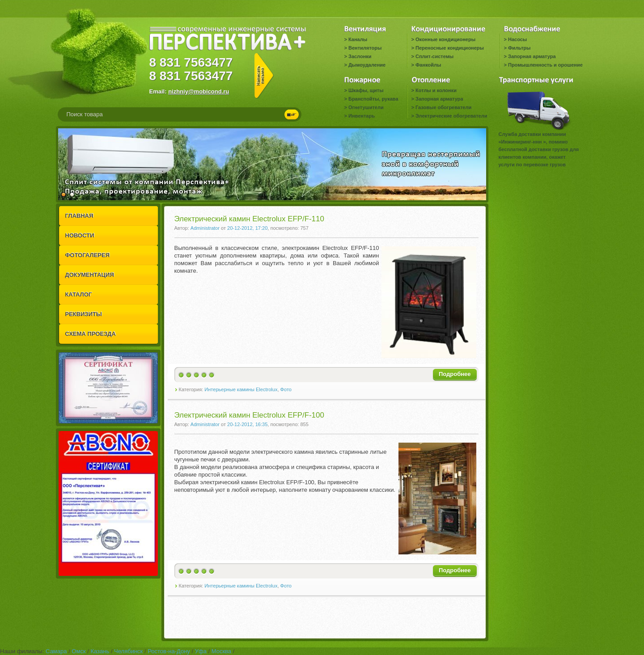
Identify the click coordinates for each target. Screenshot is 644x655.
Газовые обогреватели (443, 107)
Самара (56, 651)
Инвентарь (362, 116)
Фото (286, 389)
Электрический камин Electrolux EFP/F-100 (249, 415)
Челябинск (128, 651)
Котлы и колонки (436, 90)
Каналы (358, 39)
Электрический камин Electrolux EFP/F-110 (249, 219)
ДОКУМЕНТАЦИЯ (90, 275)
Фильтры (519, 48)
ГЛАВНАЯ (79, 216)
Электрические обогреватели (451, 116)
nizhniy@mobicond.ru (199, 91)
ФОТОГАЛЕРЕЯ (88, 255)
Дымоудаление (367, 65)
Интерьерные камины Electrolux (241, 389)
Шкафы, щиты (366, 90)
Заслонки (360, 56)
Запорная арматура (532, 56)
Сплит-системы (434, 56)
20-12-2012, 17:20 (247, 228)
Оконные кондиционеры (445, 39)
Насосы (517, 39)
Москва (221, 651)
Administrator (205, 228)
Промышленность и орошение (545, 65)
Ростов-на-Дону (169, 651)
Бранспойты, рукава (373, 99)
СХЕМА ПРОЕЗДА (91, 334)
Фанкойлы (428, 65)
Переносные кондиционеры (450, 48)
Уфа (201, 651)
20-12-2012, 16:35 (247, 424)
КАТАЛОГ (79, 294)
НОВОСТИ (80, 235)
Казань (100, 651)
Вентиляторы (365, 48)
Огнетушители (366, 107)
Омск (78, 651)
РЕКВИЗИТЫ (84, 314)
